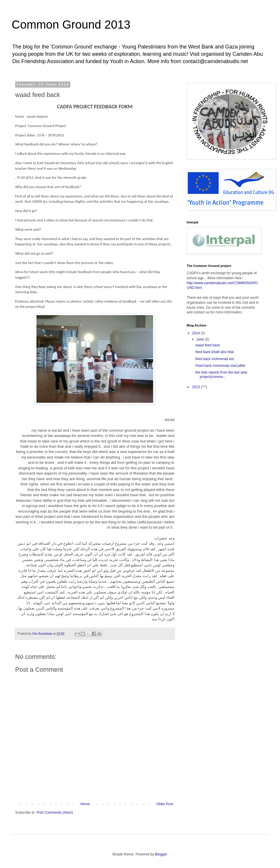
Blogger (161, 854)
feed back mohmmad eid (215, 359)
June (201, 339)
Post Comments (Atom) (55, 813)
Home (85, 804)
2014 (197, 333)
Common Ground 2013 (71, 25)
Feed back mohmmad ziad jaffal (220, 366)
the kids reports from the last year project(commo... (221, 374)
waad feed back (208, 345)
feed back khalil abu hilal (215, 352)
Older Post (165, 804)
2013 (197, 387)
